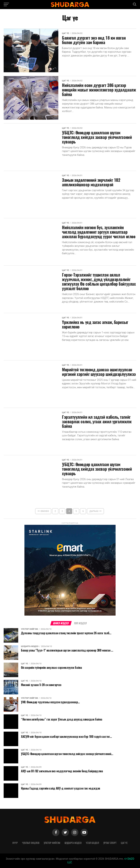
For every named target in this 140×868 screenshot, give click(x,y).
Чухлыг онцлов (31, 843)
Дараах (95, 511)
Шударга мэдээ (73, 843)
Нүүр (15, 843)
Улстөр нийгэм (52, 843)
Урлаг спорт (110, 843)
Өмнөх (43, 511)
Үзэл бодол (92, 843)
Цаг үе (124, 843)
